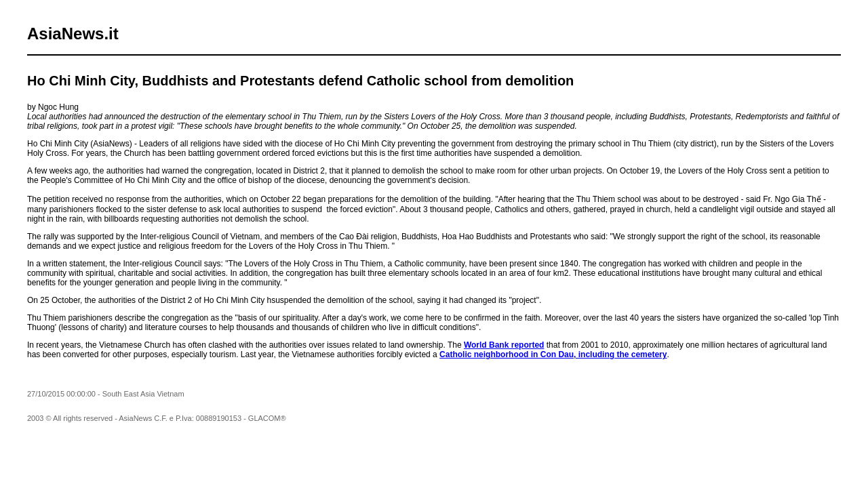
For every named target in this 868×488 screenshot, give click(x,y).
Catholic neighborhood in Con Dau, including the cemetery (553, 354)
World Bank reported (504, 345)
